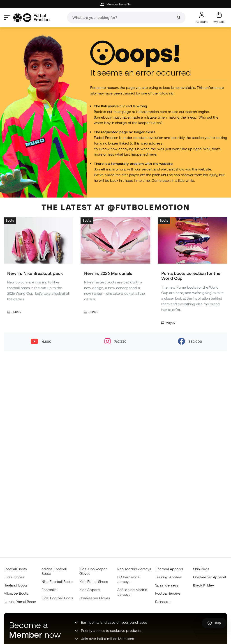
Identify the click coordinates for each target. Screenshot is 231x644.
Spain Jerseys (167, 585)
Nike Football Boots (57, 582)
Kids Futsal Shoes (94, 582)
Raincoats (163, 602)
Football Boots (15, 569)
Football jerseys (168, 593)
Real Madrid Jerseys (134, 569)
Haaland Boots (16, 585)
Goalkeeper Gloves (95, 598)
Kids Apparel (90, 590)
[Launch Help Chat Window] (214, 623)
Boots (10, 221)
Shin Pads (201, 569)
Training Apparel (169, 577)
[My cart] (219, 18)
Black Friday (203, 585)
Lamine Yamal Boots (20, 602)
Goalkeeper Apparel (209, 577)
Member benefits (115, 4)
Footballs (49, 590)
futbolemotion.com (151, 112)
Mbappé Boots (16, 593)
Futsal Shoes (14, 577)
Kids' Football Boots (58, 598)
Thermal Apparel (169, 569)
